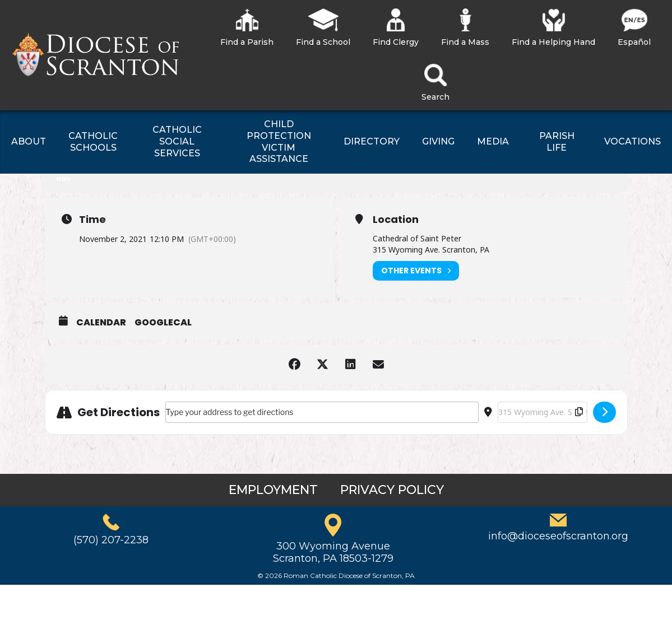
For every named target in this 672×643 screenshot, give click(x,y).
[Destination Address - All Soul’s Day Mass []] (543, 412)
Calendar (101, 323)
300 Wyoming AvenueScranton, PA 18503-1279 (333, 552)
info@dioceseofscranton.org (558, 536)
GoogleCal (163, 323)
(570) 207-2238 (111, 540)
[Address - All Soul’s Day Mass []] (322, 412)
